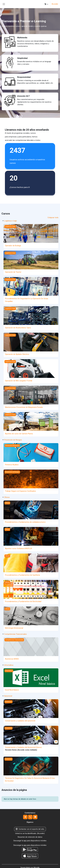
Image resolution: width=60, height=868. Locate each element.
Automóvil (8, 694)
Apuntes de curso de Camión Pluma (19, 433)
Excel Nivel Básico (12, 688)
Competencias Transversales (15, 632)
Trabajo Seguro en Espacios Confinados (20, 490)
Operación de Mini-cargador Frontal (19, 380)
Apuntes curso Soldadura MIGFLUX (19, 547)
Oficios (7, 496)
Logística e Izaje (10, 221)
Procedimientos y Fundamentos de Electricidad (23, 600)
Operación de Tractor (13, 272)
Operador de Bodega (13, 245)
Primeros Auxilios (12, 464)
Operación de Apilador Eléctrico (17, 354)
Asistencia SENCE (12, 657)
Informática (9, 663)
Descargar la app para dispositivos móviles (30, 838)
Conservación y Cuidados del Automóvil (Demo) (23, 745)
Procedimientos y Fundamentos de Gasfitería (22, 574)
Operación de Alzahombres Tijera (18, 327)
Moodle (37, 865)
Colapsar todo (53, 218)
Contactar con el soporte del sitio (30, 827)
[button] (46, 4)
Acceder (55, 4)
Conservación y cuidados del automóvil (20, 719)
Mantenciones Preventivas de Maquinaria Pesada (24, 406)
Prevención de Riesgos (13, 439)
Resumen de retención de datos (30, 835)
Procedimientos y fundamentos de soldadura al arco (25, 521)
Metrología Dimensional (14, 626)
